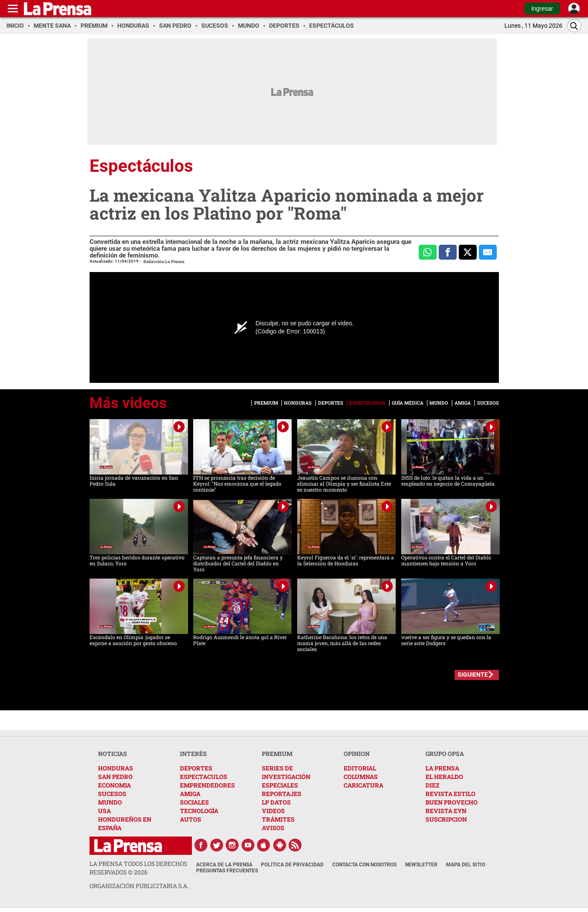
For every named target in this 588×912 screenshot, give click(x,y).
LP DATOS (276, 802)
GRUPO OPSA (445, 754)
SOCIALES (194, 802)
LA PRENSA (442, 768)
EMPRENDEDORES (207, 785)
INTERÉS (193, 754)
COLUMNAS (361, 777)
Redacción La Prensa (164, 262)
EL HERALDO (444, 777)
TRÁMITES (278, 819)
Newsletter (421, 865)
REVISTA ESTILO (450, 794)
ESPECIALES (280, 785)
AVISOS (273, 828)
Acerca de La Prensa (224, 865)
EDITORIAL (360, 768)
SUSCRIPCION (446, 819)
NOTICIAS (113, 754)
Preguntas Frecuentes (227, 871)
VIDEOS (273, 811)
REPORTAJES (282, 794)
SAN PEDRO (115, 777)
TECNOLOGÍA (199, 811)
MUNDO (110, 802)
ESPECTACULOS (204, 777)
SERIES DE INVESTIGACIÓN (286, 772)
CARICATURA (364, 785)
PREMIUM (277, 754)
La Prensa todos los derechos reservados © (138, 868)
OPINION (357, 754)
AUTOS (191, 819)
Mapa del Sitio (466, 865)
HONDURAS (116, 768)
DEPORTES (196, 768)
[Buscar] (574, 26)
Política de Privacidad (292, 865)
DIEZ (432, 785)
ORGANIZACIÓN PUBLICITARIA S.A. (139, 886)
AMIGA (190, 794)
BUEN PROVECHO (452, 802)
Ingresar (542, 9)
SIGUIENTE (473, 675)
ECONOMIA (114, 785)
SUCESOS (112, 794)
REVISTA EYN (446, 811)
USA (104, 811)
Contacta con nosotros (364, 865)
